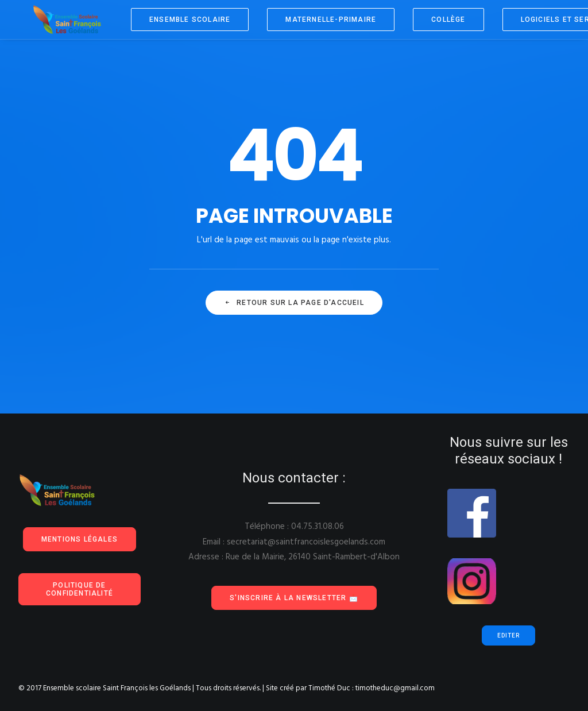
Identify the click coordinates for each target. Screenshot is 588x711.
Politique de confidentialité (80, 589)
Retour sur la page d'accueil (294, 303)
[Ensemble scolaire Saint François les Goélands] (61, 20)
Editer (508, 635)
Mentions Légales (80, 539)
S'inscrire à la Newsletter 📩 (294, 598)
